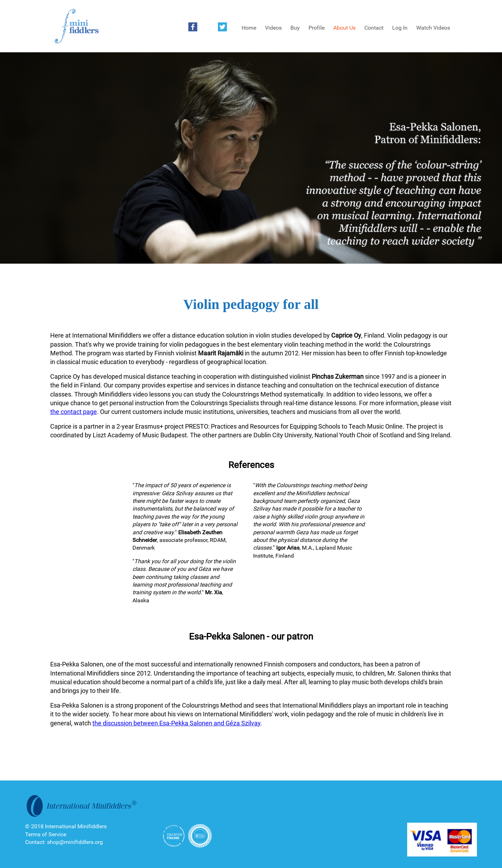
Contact (374, 28)
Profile (317, 28)
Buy (295, 28)
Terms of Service (46, 834)
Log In (400, 28)
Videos (273, 28)
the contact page (74, 412)
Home (249, 28)
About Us (344, 28)
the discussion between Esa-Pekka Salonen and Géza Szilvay (176, 723)
